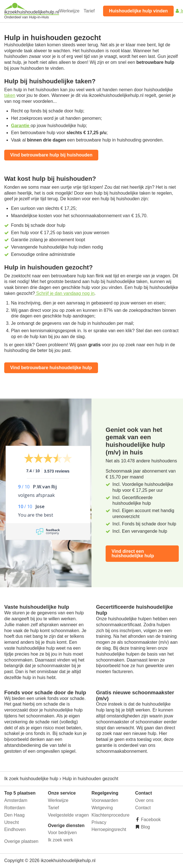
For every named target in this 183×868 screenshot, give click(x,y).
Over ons (144, 800)
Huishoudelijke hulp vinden (138, 11)
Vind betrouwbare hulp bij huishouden (51, 155)
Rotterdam (15, 808)
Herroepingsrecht (109, 829)
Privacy (99, 822)
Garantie (21, 126)
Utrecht (12, 822)
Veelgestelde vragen (68, 815)
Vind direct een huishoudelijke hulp (133, 553)
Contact (143, 808)
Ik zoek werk (61, 840)
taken (10, 95)
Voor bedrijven (62, 833)
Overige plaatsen (21, 841)
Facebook (150, 820)
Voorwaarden (105, 800)
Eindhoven (15, 829)
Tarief (89, 11)
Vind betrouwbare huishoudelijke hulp (51, 368)
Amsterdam (16, 800)
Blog (145, 827)
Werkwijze (69, 11)
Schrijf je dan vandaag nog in (65, 293)
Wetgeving (102, 808)
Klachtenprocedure (110, 815)
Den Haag (14, 815)
